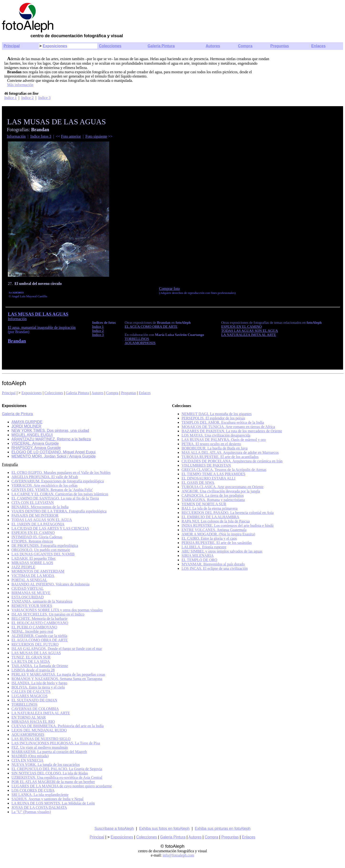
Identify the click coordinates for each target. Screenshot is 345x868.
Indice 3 (44, 98)
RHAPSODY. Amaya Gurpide (36, 448)
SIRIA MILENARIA (198, 556)
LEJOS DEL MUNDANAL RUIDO (39, 730)
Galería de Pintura (17, 414)
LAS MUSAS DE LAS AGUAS (36, 653)
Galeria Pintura (77, 393)
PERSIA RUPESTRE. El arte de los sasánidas (217, 543)
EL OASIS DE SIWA (198, 483)
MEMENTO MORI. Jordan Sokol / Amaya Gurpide (54, 456)
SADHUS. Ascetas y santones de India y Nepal (47, 799)
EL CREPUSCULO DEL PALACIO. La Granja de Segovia (57, 769)
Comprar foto (170, 289)
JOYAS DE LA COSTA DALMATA (39, 808)
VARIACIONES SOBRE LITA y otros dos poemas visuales (57, 610)
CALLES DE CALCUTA (31, 692)
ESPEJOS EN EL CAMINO (33, 533)
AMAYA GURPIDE (27, 422)
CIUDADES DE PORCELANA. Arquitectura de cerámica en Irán (232, 461)
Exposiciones (55, 46)
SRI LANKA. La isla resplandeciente (40, 795)
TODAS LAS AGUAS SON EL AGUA (42, 520)
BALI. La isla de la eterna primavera (210, 508)
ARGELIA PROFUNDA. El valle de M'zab (45, 477)
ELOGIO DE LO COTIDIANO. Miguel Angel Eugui (53, 452)
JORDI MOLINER (26, 426)
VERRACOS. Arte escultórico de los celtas (44, 485)
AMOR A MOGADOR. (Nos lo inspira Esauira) (218, 534)
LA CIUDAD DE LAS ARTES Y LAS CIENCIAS (50, 528)
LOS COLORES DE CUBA (33, 790)
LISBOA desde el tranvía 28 (33, 670)
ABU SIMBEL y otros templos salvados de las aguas (222, 551)
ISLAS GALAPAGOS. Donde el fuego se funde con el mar (57, 649)
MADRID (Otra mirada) (30, 756)
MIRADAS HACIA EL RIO (33, 722)
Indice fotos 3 (41, 136)
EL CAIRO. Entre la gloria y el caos (209, 538)
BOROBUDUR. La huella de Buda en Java (215, 448)
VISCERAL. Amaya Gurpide (35, 443)
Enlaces (318, 46)
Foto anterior (71, 136)
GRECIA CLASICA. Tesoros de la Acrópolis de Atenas (224, 470)
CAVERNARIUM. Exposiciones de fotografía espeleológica (58, 481)
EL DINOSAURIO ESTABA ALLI (208, 478)
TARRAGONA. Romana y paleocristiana (213, 500)
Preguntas (280, 46)
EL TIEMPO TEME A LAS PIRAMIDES (213, 474)
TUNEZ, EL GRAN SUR (31, 657)
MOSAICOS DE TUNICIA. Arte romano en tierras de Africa (228, 427)
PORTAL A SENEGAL (29, 580)
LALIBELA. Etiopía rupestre (204, 547)
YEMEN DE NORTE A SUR (204, 504)
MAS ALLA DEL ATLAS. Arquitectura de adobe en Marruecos (230, 452)
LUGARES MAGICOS (30, 696)
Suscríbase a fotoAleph (114, 829)
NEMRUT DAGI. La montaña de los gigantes (217, 414)
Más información (20, 85)
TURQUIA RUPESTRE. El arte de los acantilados (220, 457)
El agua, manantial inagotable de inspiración (42, 327)
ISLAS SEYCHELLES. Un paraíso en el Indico (48, 614)
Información (16, 136)
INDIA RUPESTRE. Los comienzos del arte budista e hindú (228, 526)
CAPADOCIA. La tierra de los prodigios (213, 495)
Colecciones (110, 46)
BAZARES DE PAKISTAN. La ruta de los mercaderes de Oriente (232, 431)
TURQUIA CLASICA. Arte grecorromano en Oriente (223, 487)
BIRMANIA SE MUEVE (31, 593)
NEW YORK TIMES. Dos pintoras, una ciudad (50, 431)
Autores (213, 46)
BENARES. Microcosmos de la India (40, 507)
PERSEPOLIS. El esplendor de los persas (213, 418)
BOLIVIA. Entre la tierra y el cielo (38, 687)
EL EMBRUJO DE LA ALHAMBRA (210, 517)
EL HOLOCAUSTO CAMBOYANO (40, 623)
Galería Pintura (161, 46)
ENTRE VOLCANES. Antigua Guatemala (214, 530)
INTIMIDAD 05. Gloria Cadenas (37, 537)
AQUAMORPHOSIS (28, 735)
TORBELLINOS (24, 704)
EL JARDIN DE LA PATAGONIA (38, 524)
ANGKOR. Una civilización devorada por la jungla (221, 491)
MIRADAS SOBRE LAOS (32, 563)
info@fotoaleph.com (178, 855)
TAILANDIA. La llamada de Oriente (40, 666)
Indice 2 (27, 98)
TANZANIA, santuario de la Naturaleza (42, 601)
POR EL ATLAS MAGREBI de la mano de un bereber (53, 782)
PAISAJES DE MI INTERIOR (35, 515)
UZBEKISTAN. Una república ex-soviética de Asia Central (57, 777)
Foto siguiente (96, 136)
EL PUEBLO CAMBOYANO (34, 627)
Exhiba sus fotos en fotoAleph (164, 829)
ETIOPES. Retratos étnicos (32, 541)
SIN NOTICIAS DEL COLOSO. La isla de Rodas (50, 773)
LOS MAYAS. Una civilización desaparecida (216, 435)
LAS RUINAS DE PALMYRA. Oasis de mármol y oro (224, 440)
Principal (12, 46)
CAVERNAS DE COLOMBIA (35, 709)
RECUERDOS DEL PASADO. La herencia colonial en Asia (228, 513)
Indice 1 (10, 98)
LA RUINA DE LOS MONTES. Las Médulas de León (53, 803)
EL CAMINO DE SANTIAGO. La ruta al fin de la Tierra (55, 498)
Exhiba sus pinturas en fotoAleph (223, 829)
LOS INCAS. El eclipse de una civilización (215, 568)
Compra (245, 46)
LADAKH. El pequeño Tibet (33, 558)
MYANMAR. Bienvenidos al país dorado (213, 564)
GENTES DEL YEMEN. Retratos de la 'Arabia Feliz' (52, 490)
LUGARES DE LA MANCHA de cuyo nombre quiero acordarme (62, 786)
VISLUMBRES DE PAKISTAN (206, 465)
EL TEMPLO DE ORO (199, 560)
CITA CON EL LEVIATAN (33, 503)
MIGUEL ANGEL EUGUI (32, 435)
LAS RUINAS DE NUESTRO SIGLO (41, 739)
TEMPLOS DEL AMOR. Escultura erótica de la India (223, 422)
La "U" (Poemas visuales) (31, 812)
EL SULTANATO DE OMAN (34, 700)
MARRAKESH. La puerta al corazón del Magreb (49, 752)
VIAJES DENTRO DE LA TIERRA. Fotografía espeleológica (59, 511)
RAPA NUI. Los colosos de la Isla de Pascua (216, 521)
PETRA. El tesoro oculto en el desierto (211, 444)
